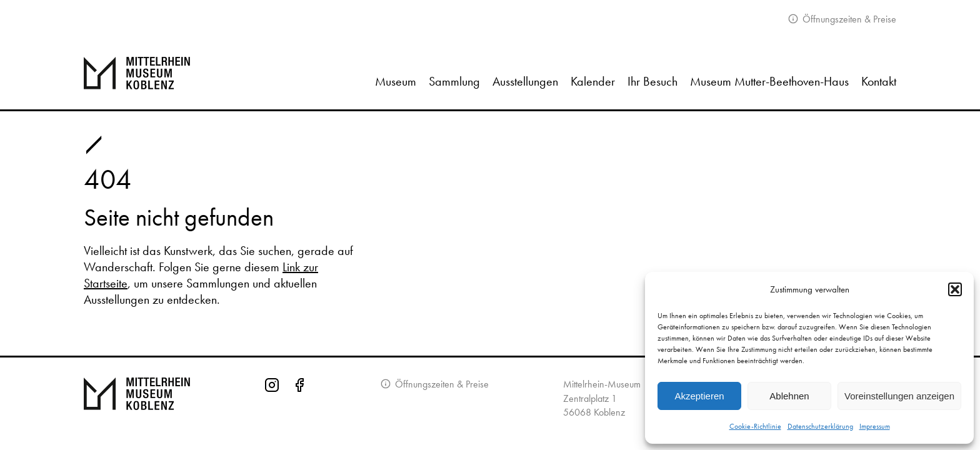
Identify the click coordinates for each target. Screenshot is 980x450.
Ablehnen (789, 396)
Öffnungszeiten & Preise (848, 19)
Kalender (593, 81)
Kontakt (879, 81)
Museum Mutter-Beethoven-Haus (769, 81)
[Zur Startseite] (151, 73)
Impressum (875, 426)
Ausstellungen (525, 81)
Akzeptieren (699, 396)
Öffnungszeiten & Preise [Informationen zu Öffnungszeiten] (441, 384)
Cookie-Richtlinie (755, 426)
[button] (955, 289)
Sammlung (454, 81)
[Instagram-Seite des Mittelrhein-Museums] (272, 402)
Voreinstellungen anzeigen (899, 396)
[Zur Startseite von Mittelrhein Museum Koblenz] (137, 402)
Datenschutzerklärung (820, 426)
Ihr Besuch (652, 81)
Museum (396, 81)
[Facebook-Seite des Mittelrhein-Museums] (299, 402)
